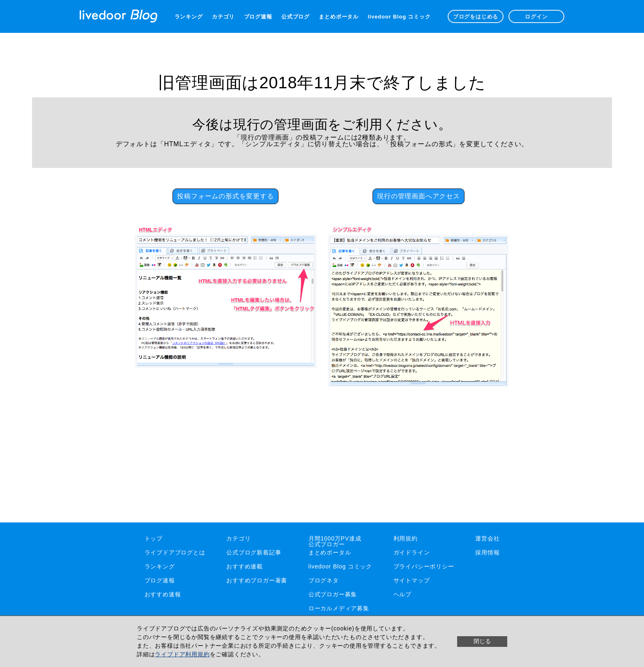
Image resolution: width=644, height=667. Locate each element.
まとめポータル (339, 17)
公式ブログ (296, 17)
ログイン (536, 17)
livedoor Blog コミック (399, 17)
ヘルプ (402, 594)
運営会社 (487, 538)
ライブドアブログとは (175, 552)
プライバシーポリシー (424, 566)
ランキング (189, 17)
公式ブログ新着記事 (254, 552)
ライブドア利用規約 (182, 654)
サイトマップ (412, 580)
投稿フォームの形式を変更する (225, 196)
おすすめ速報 (163, 594)
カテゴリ (223, 17)
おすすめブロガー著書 (257, 580)
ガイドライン (412, 552)
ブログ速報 (258, 17)
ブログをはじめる (476, 17)
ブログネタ (324, 580)
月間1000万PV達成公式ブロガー (335, 541)
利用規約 (406, 538)
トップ (154, 538)
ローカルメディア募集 (339, 608)
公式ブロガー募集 (333, 594)
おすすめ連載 (245, 566)
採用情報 (487, 552)
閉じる (482, 641)
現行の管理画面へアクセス (419, 196)
